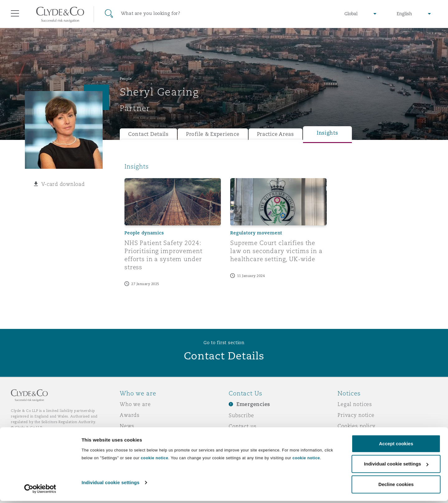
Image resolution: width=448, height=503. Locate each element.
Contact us (243, 426)
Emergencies (253, 404)
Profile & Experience (213, 134)
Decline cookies (396, 486)
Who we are (135, 404)
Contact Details (148, 134)
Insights (327, 133)
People (126, 79)
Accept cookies (396, 446)
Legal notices (355, 404)
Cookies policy (357, 426)
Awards (130, 415)
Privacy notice (356, 415)
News (127, 426)
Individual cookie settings (110, 485)
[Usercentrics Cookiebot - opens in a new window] (40, 491)
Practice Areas (275, 134)
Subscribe (241, 415)
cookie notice (154, 460)
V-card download (63, 184)
